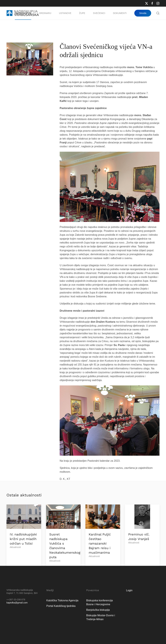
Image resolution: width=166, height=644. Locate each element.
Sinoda (143, 13)
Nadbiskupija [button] (23, 13)
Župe (82, 13)
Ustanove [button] (65, 13)
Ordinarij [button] (45, 13)
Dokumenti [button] (120, 13)
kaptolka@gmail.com (17, 603)
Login (129, 590)
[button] (158, 13)
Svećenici (99, 13)
